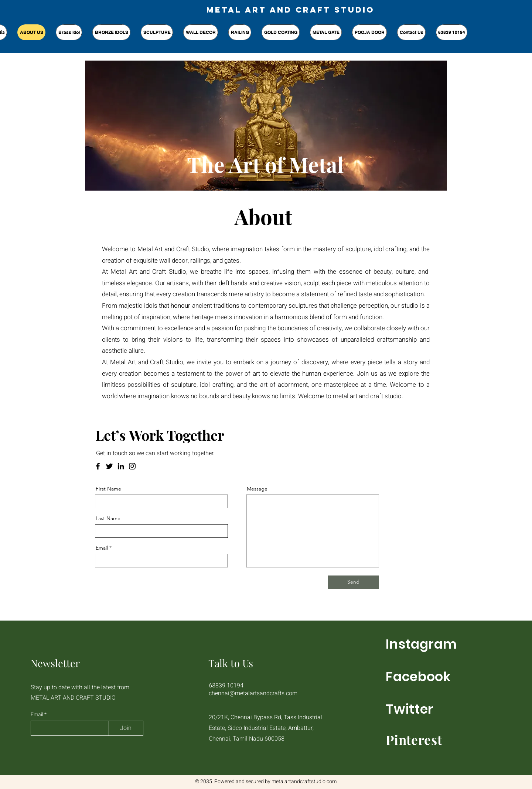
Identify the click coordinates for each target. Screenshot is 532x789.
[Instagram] (132, 466)
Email (102, 548)
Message (257, 489)
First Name (108, 489)
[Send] (353, 582)
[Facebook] (98, 466)
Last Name (108, 518)
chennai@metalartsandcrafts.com (253, 693)
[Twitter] (109, 466)
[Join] (126, 728)
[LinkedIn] (121, 466)
